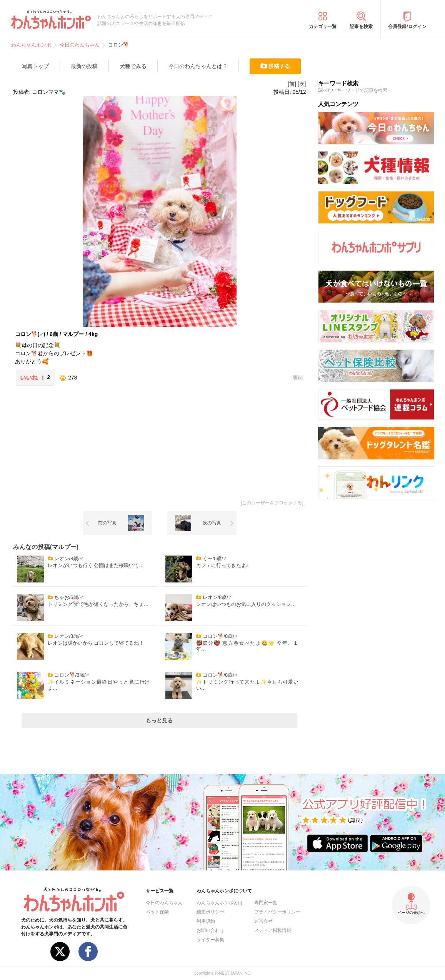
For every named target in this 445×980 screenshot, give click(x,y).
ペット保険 (157, 912)
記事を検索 (361, 27)
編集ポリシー (210, 912)
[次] (302, 84)
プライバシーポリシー (277, 912)
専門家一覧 (266, 903)
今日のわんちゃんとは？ (198, 66)
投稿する (279, 66)
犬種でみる (133, 66)
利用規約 (206, 921)
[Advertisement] (87, 441)
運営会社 (263, 921)
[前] (292, 84)
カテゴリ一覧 (323, 27)
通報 (297, 378)
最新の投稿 (84, 66)
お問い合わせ (210, 930)
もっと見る (159, 720)
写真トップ (35, 66)
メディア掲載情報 (273, 930)
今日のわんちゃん (164, 903)
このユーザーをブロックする (272, 503)
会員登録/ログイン (407, 27)
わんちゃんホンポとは (220, 903)
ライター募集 (210, 940)
